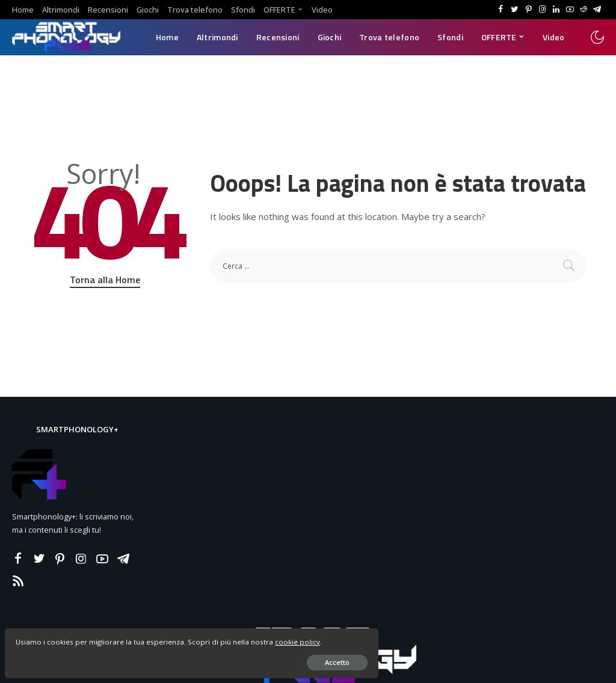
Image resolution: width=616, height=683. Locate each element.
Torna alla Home (105, 280)
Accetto (147, 657)
